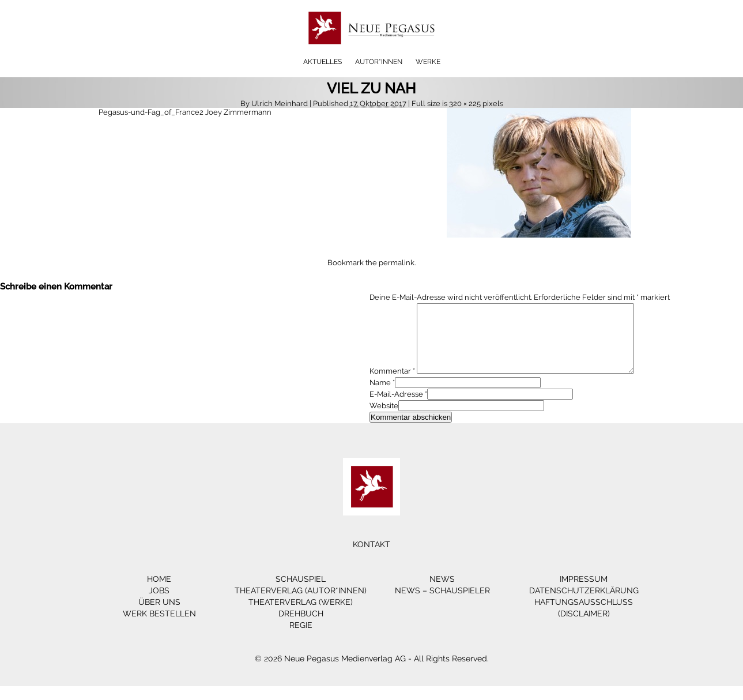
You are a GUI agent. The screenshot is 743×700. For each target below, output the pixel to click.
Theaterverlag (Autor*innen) (301, 604)
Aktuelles (323, 62)
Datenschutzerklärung (584, 604)
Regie (301, 639)
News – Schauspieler (442, 604)
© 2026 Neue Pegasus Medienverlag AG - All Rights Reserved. (372, 672)
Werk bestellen (159, 627)
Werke (428, 62)
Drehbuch (301, 627)
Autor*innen (379, 62)
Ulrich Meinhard (280, 104)
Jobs (159, 604)
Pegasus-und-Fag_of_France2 (151, 112)
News (442, 593)
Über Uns (159, 616)
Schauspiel (301, 593)
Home (159, 593)
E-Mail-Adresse (396, 408)
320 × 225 (465, 104)
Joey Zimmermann (238, 112)
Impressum (584, 593)
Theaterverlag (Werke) (301, 616)
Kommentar (392, 385)
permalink (397, 263)
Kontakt (371, 558)
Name (380, 396)
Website (384, 419)
